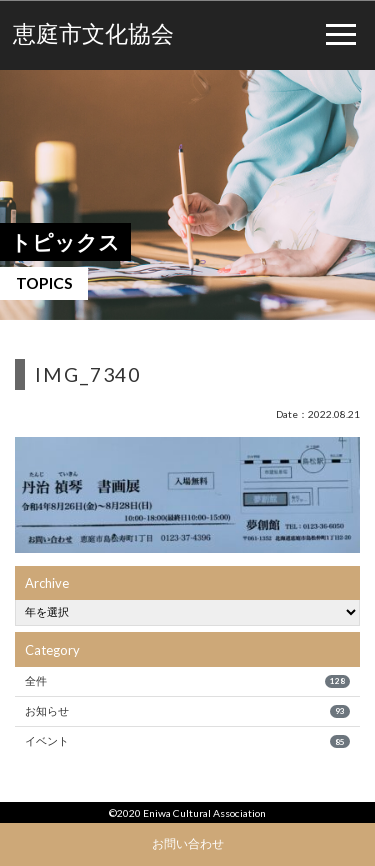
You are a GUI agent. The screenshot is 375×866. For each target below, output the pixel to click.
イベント (187, 741)
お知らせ (187, 711)
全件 (187, 681)
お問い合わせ (188, 843)
